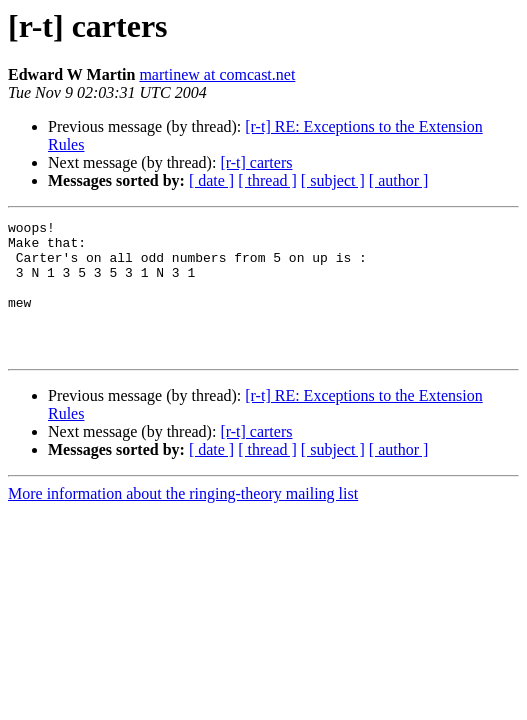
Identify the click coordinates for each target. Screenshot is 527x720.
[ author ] (399, 180)
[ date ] (211, 180)
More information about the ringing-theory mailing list (183, 520)
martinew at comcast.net (217, 74)
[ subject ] (333, 180)
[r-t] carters (256, 162)
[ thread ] (267, 180)
